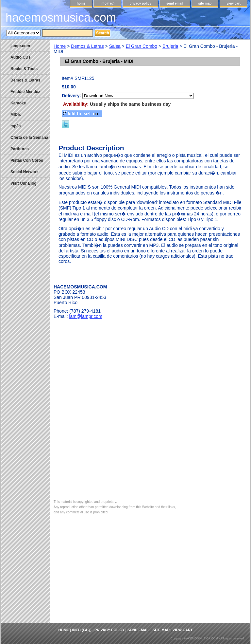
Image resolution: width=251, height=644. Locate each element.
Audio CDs (20, 57)
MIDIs (16, 115)
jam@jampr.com (85, 316)
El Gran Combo (142, 46)
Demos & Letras (87, 46)
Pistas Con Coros (27, 160)
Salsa (115, 46)
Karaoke (18, 103)
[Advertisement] (150, 574)
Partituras (20, 149)
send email (175, 3)
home (81, 3)
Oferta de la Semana (29, 138)
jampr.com (20, 46)
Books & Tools (24, 69)
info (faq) (107, 3)
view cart (234, 3)
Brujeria (170, 46)
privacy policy (140, 3)
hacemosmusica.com (61, 18)
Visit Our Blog (24, 183)
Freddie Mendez (25, 92)
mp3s (16, 126)
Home (60, 46)
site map (205, 3)
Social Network (25, 172)
